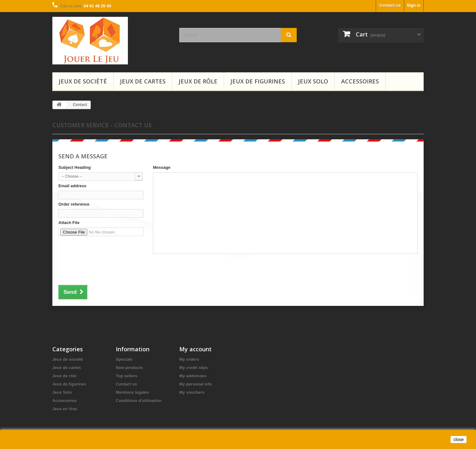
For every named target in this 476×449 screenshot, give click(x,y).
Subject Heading (75, 167)
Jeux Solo (313, 81)
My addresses (193, 376)
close (459, 439)
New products (129, 368)
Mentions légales (132, 392)
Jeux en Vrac (65, 409)
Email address (72, 186)
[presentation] (107, 273)
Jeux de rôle (198, 81)
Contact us (390, 5)
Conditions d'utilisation (139, 401)
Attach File (69, 223)
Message (162, 167)
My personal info (196, 384)
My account (195, 349)
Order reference (74, 204)
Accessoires (360, 81)
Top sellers (127, 376)
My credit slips (194, 368)
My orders (189, 359)
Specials (124, 359)
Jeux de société (83, 81)
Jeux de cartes (143, 81)
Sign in (414, 5)
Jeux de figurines (258, 81)
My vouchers (192, 392)
